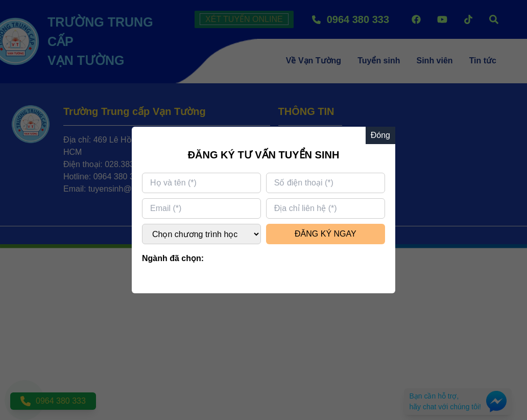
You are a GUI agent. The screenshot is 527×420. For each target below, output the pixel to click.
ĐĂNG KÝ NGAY (326, 234)
